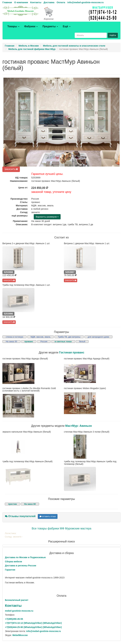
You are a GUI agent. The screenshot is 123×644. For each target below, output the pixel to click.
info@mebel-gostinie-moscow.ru (86, 2)
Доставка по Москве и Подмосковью (25, 557)
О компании (21, 2)
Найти (113, 35)
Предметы (50, 26)
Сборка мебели (13, 562)
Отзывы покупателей (20, 516)
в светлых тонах (63, 341)
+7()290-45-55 (14, 619)
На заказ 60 (30, 504)
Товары (13, 26)
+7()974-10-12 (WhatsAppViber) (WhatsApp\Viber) (33, 623)
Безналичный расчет (17, 600)
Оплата (61, 2)
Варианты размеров (47, 217)
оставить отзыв (48, 516)
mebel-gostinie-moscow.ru (19, 611)
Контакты (36, 2)
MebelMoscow (20, 635)
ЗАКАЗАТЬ (11, 169)
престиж (12, 504)
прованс (29, 341)
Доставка (49, 2)
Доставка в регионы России (21, 566)
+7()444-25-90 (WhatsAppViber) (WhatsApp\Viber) (33, 627)
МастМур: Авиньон (79, 426)
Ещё (67, 26)
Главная (7, 2)
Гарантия (10, 570)
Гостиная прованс (72, 352)
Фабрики (31, 26)
